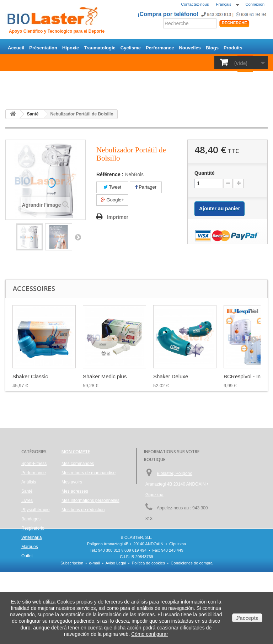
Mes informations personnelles (90, 500)
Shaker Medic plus (105, 376)
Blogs (212, 48)
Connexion (255, 4)
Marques (17, 94)
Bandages (184, 78)
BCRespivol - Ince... (247, 376)
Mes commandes (78, 464)
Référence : (110, 174)
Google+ (113, 200)
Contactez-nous (195, 4)
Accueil (16, 48)
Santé (82, 78)
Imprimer (118, 217)
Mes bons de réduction (83, 510)
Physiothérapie (151, 78)
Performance (160, 48)
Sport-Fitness (23, 78)
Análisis (102, 78)
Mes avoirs (72, 482)
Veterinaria (244, 78)
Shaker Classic (30, 376)
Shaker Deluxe (171, 376)
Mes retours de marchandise (89, 473)
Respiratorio (213, 78)
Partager (146, 187)
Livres (123, 78)
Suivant (78, 237)
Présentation (43, 48)
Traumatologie (100, 48)
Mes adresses (75, 491)
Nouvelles (190, 48)
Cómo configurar (150, 634)
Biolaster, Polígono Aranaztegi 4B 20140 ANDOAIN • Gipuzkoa (177, 484)
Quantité (205, 173)
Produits (233, 48)
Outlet (38, 94)
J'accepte (247, 618)
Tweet (112, 187)
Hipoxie (71, 48)
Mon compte (76, 452)
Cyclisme (131, 48)
